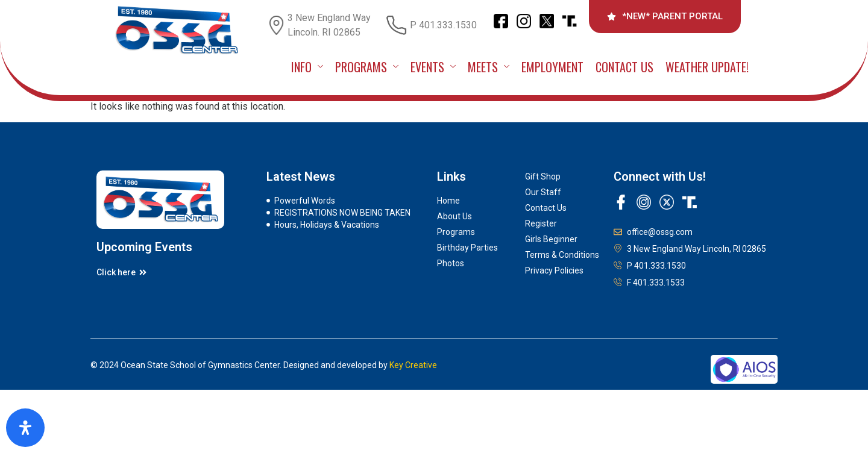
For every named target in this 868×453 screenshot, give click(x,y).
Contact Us (624, 67)
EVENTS (433, 67)
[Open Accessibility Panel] (25, 428)
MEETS (489, 67)
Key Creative (413, 365)
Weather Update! (707, 67)
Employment (552, 67)
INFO (307, 67)
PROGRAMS (367, 67)
